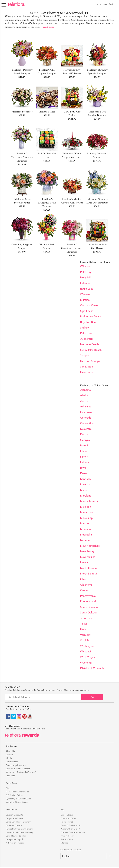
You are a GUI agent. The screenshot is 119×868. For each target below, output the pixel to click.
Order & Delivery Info (71, 825)
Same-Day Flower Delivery (18, 822)
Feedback (10, 776)
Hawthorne (87, 372)
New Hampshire (90, 546)
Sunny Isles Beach (91, 350)
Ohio (83, 579)
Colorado (86, 418)
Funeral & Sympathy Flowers (19, 829)
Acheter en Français (15, 843)
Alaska (84, 395)
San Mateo (87, 367)
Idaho (84, 451)
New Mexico (88, 557)
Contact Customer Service (73, 832)
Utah (83, 629)
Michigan (86, 507)
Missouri (85, 523)
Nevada (85, 540)
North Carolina (89, 568)
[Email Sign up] (43, 697)
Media (9, 758)
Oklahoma (86, 585)
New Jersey (87, 551)
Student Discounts (14, 815)
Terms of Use (67, 839)
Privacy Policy (67, 836)
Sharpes (85, 355)
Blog (8, 788)
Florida (84, 434)
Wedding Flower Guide (17, 802)
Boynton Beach (89, 322)
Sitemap (64, 843)
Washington (87, 646)
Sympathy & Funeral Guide (18, 799)
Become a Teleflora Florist (18, 769)
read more (49, 27)
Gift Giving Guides (15, 795)
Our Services (12, 762)
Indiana (84, 462)
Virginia (85, 640)
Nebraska (86, 535)
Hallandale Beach (91, 317)
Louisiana (86, 485)
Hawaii (84, 446)
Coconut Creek (89, 305)
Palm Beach (87, 333)
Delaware (86, 429)
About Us (10, 751)
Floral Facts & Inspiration (18, 792)
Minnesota (86, 512)
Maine (84, 490)
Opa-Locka (87, 311)
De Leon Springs (90, 361)
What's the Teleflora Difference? (21, 772)
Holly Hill (86, 278)
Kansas (84, 473)
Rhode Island (88, 601)
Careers (10, 755)
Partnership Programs (16, 765)
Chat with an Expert (70, 829)
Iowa (83, 468)
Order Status (67, 815)
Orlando (85, 283)
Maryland (86, 496)
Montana (85, 529)
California (86, 412)
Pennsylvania (88, 596)
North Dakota (89, 574)
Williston (85, 266)
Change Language (71, 850)
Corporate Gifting (14, 818)
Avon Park (86, 339)
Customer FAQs (68, 818)
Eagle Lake (87, 289)
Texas (84, 624)
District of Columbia (92, 668)
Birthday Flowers (14, 825)
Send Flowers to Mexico (17, 836)
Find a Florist (67, 822)
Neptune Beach (89, 344)
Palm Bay (86, 272)
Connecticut (87, 423)
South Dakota (88, 613)
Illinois (84, 457)
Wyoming (86, 663)
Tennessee (86, 618)
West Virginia (88, 657)
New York (86, 562)
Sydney (84, 328)
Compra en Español (15, 839)
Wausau (85, 294)
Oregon (85, 590)
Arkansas (86, 407)
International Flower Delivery (20, 832)
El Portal (85, 300)
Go (92, 697)
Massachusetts (89, 501)
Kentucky (86, 479)
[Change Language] (87, 856)
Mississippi (87, 518)
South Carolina (89, 607)
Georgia (85, 440)
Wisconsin (86, 652)
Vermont (85, 635)
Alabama (85, 390)
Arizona (85, 401)
